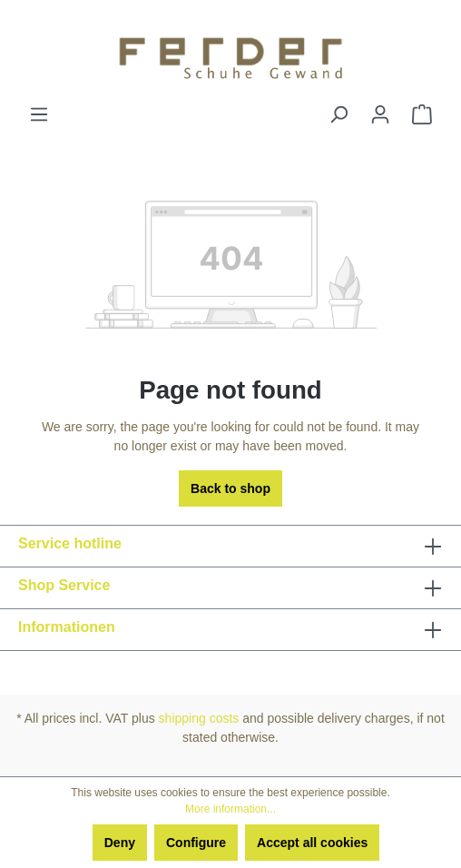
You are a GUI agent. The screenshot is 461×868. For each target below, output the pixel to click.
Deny (120, 843)
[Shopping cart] (422, 114)
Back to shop (230, 488)
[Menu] (39, 114)
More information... (230, 809)
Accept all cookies (312, 843)
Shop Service (64, 585)
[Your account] (380, 114)
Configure (196, 843)
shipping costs (199, 718)
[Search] (338, 114)
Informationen (67, 627)
